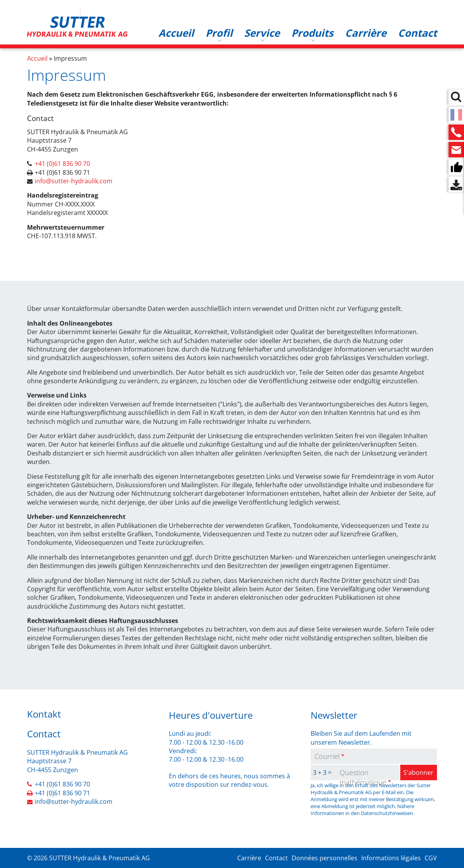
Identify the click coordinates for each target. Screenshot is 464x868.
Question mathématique (363, 777)
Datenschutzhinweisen (387, 813)
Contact (417, 33)
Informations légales (391, 858)
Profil (219, 33)
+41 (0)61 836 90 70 (62, 164)
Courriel (327, 756)
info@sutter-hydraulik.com (74, 181)
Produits (312, 33)
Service (262, 33)
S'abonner (418, 773)
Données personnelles (325, 858)
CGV (431, 858)
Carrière (366, 33)
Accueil (176, 33)
